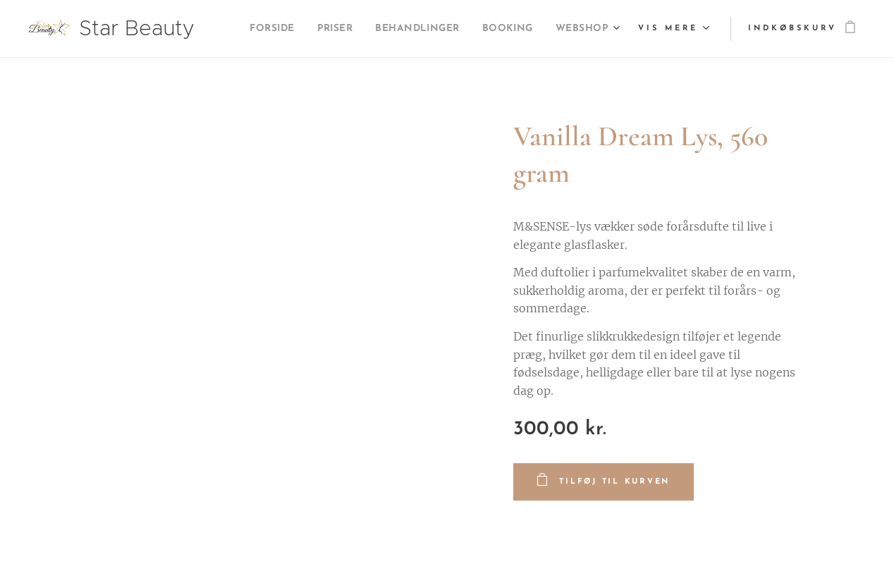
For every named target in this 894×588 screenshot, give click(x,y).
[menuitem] (326, 29)
